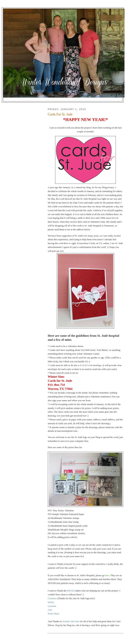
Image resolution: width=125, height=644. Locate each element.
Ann (50, 610)
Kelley (51, 602)
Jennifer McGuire (71, 621)
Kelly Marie (54, 614)
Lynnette (52, 606)
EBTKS (71, 591)
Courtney (52, 598)
